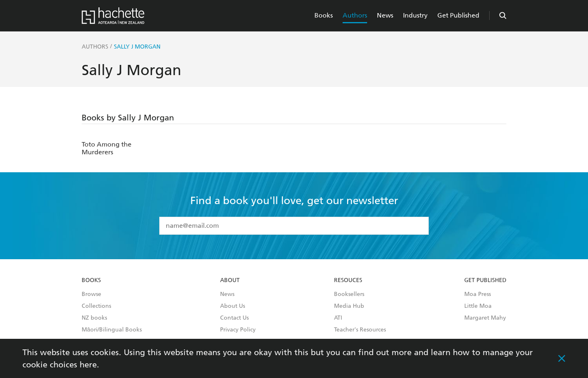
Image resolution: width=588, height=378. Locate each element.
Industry (415, 15)
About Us (233, 306)
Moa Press (478, 294)
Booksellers (349, 294)
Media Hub (349, 306)
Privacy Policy (238, 330)
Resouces (348, 280)
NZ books (94, 318)
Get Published (458, 15)
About (230, 280)
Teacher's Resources (360, 330)
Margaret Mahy (485, 318)
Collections (96, 306)
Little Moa (478, 306)
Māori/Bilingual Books (112, 330)
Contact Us (234, 318)
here (88, 365)
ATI (338, 318)
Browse (91, 294)
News (385, 15)
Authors (355, 15)
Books (324, 15)
